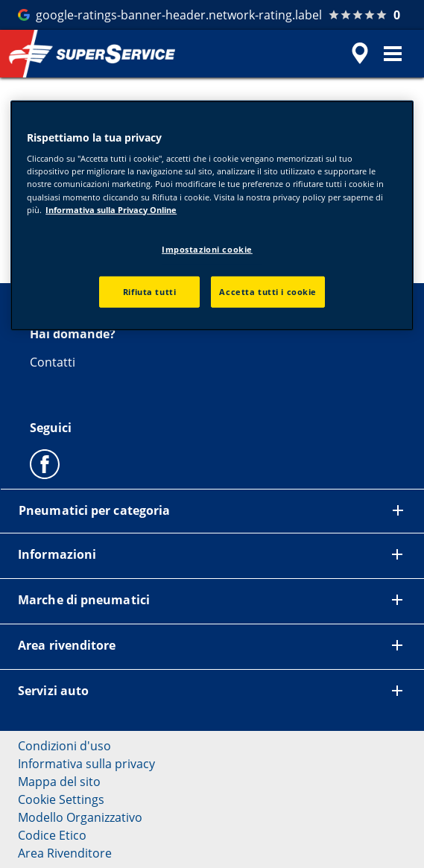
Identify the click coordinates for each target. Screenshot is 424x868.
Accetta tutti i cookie (268, 291)
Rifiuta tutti (149, 291)
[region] (212, 216)
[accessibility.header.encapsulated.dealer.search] (360, 54)
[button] (393, 54)
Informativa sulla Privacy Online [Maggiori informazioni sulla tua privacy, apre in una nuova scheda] (111, 209)
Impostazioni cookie (207, 249)
